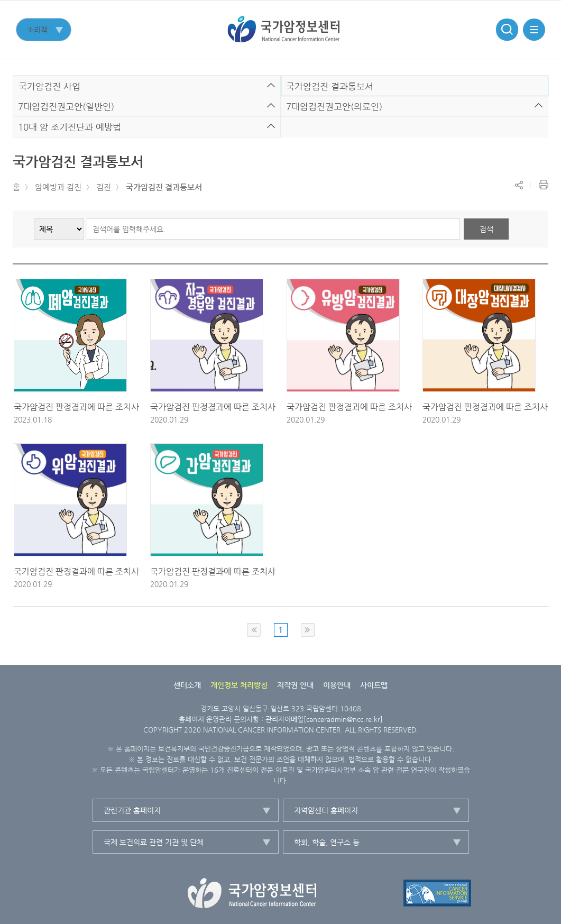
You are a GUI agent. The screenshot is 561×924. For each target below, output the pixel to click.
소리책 (37, 30)
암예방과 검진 (58, 187)
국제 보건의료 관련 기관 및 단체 (154, 842)
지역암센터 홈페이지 (326, 810)
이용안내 (337, 685)
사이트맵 (374, 685)
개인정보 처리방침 (239, 685)
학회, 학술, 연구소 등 (327, 842)
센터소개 (187, 685)
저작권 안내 (295, 685)
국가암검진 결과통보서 (164, 187)
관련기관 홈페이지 (132, 810)
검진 (104, 187)
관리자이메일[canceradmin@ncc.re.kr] (324, 719)
